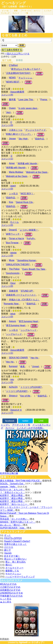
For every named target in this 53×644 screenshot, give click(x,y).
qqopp (13, 253)
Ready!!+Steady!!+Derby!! (17, 541)
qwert (13, 186)
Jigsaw (12, 139)
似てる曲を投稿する (12, 50)
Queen (12, 108)
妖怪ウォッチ (13, 234)
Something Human (27, 260)
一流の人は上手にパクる (17, 54)
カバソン (37, 11)
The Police (14, 269)
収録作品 (40, 139)
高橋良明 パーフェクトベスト (21, 295)
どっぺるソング (13, 3)
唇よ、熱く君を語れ (16, 562)
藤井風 (12, 100)
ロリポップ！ (38, 642)
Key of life (25, 396)
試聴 (39, 73)
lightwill (23, 642)
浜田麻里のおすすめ (10, 590)
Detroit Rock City (24, 202)
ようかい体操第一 (29, 230)
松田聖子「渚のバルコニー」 (15, 504)
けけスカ (9, 547)
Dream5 (13, 230)
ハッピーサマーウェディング (20, 577)
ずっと (7, 535)
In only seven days (28, 108)
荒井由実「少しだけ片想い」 (15, 519)
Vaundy (8, 553)
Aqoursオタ (16, 410)
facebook (10, 421)
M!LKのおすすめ (8, 584)
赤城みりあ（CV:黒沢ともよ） (24, 300)
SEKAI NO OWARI (18, 358)
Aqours (13, 321)
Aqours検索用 (17, 92)
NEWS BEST (13, 82)
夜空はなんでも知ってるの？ (26, 69)
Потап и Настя (16, 238)
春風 (22, 366)
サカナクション (13, 574)
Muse (12, 260)
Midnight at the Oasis (37, 172)
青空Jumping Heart (28, 321)
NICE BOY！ (27, 194)
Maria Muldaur (16, 172)
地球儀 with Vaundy (27, 163)
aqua (13, 314)
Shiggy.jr (13, 396)
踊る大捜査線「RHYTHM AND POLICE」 (21, 481)
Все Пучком (12, 243)
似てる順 (7, 60)
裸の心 (9, 565)
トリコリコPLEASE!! (31, 387)
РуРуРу (31, 239)
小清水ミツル (16, 130)
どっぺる (5, 12)
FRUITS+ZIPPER (13, 538)
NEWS (12, 78)
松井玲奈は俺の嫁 (9, 473)
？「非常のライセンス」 (12, 492)
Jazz (8, 112)
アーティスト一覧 (21, 425)
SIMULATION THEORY (18, 264)
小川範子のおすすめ (10, 587)
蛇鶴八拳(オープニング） (19, 134)
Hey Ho (34, 358)
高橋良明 (13, 291)
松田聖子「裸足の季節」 (12, 495)
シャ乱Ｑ (13, 194)
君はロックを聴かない (15, 559)
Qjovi (13, 283)
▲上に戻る (6, 602)
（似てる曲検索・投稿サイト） (17, 7)
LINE (41, 421)
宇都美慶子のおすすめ (11, 596)
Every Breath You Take (34, 269)
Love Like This (26, 100)
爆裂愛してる (12, 571)
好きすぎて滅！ (12, 556)
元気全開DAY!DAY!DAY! (18, 73)
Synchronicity (13, 273)
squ (12, 379)
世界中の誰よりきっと (15, 544)
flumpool (13, 366)
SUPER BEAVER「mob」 (13, 528)
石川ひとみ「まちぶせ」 (12, 490)
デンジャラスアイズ (35, 130)
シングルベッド (29, 330)
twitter (26, 421)
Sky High (23, 139)
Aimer (12, 163)
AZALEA (13, 387)
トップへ (5, 425)
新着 (16, 12)
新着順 (19, 60)
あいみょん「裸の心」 (11, 525)
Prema (44, 100)
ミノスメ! (48, 11)
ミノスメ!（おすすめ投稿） (31, 428)
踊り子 (7, 550)
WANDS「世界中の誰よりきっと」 (18, 522)
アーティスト (26, 12)
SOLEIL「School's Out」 (13, 484)
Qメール (15, 222)
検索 (22, 45)
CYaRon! (13, 65)
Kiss (11, 202)
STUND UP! (27, 291)
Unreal (35, 366)
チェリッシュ (25, 78)
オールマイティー (14, 568)
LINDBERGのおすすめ (11, 593)
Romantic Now (11, 304)
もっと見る (6, 599)
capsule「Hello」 (9, 487)
